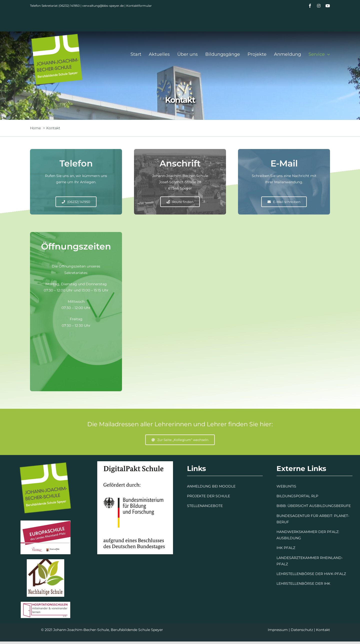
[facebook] (310, 6)
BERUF (283, 522)
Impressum (278, 630)
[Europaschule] (45, 522)
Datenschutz (302, 630)
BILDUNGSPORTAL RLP (297, 496)
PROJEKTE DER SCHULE (208, 496)
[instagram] (319, 6)
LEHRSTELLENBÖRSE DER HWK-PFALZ (311, 574)
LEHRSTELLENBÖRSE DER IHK (303, 583)
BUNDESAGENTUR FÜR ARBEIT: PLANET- (313, 516)
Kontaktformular (139, 6)
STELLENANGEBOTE (205, 506)
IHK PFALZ (286, 548)
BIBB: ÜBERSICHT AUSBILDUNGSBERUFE (314, 506)
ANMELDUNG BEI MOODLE (211, 486)
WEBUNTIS (286, 486)
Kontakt (323, 630)
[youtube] (328, 6)
